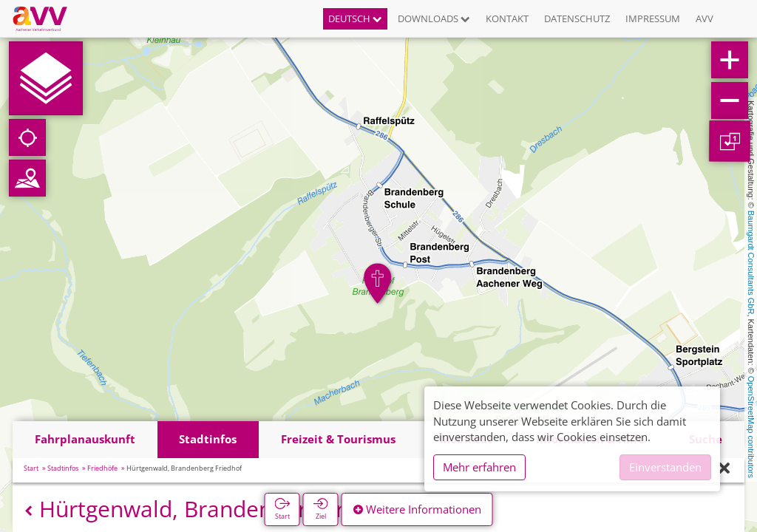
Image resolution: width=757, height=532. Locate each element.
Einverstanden (665, 467)
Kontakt (507, 18)
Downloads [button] (434, 18)
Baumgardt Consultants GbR (751, 263)
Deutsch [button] (355, 18)
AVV (705, 18)
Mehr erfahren (479, 467)
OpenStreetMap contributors (751, 427)
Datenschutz (577, 18)
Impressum (653, 18)
